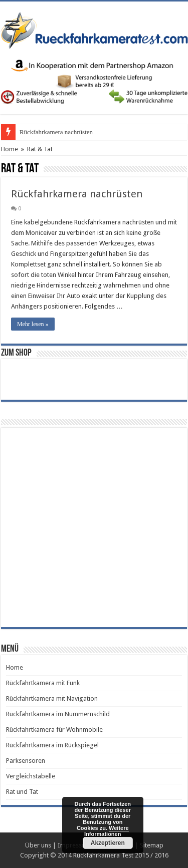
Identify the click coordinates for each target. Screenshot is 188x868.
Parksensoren (26, 761)
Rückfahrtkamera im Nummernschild (58, 714)
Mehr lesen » (33, 324)
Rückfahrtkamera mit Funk (43, 683)
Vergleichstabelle (31, 776)
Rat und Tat (22, 792)
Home (10, 149)
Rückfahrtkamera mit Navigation (52, 698)
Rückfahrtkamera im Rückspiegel (52, 745)
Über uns (38, 845)
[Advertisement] (94, 527)
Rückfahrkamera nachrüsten (56, 132)
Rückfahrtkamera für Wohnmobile (54, 730)
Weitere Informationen (107, 831)
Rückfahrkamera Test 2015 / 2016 (121, 855)
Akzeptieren (108, 843)
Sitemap (152, 845)
